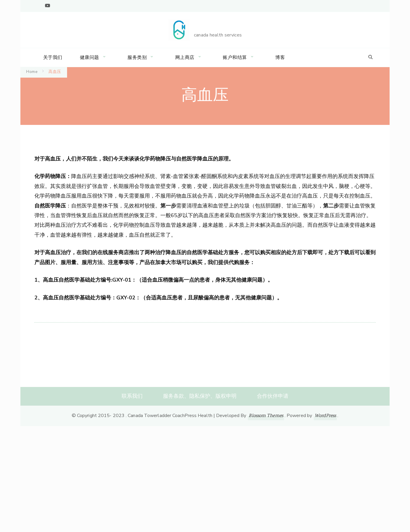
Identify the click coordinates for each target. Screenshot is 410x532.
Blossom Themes (266, 416)
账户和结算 (235, 57)
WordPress (325, 416)
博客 (280, 57)
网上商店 (185, 57)
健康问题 (90, 57)
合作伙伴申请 (273, 396)
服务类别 (137, 57)
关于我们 (53, 57)
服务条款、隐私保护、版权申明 (200, 396)
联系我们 (132, 396)
